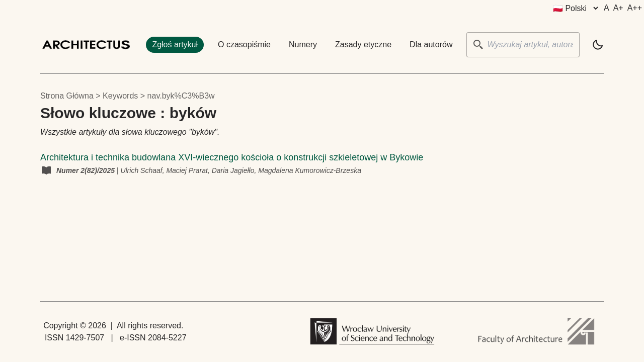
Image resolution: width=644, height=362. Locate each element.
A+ (618, 8)
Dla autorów (431, 44)
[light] (598, 45)
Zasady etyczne (363, 44)
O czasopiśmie (244, 44)
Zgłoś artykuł (175, 44)
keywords (120, 96)
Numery (303, 44)
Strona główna (67, 96)
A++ (635, 8)
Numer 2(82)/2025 (87, 170)
